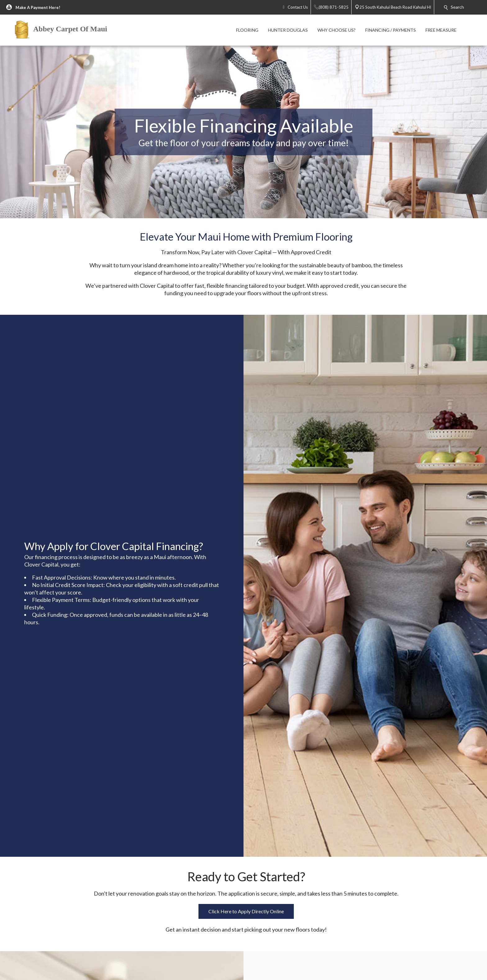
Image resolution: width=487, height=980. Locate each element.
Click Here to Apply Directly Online (246, 911)
